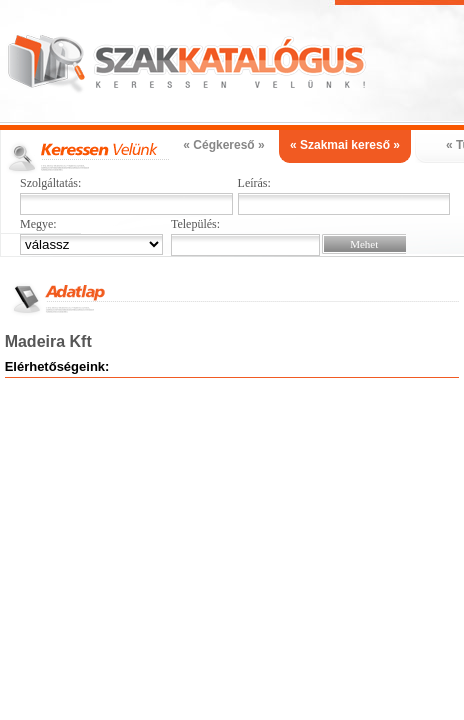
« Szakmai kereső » (345, 145)
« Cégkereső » (223, 145)
